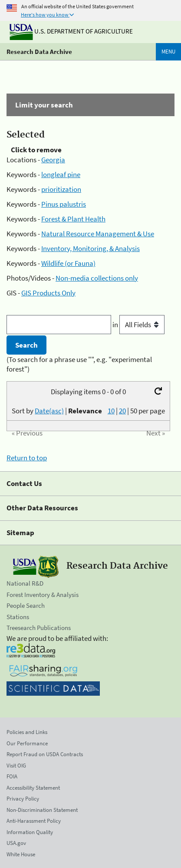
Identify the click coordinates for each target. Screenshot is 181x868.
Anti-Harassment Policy (34, 821)
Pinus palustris (64, 204)
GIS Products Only (48, 293)
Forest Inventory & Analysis (43, 595)
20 (122, 411)
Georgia (53, 160)
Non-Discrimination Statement (42, 810)
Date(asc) (49, 411)
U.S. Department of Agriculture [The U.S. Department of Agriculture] (71, 31)
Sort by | (57, 411)
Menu (168, 52)
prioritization (61, 189)
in (138, 325)
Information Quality (30, 832)
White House (21, 854)
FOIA (12, 776)
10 (111, 411)
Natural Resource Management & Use (98, 234)
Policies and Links (27, 732)
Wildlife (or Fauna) (68, 263)
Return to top (27, 458)
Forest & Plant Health (73, 219)
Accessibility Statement (33, 788)
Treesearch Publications (39, 628)
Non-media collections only (97, 278)
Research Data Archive (39, 52)
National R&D (25, 583)
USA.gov (16, 843)
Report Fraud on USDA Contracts (45, 754)
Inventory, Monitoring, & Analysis (90, 248)
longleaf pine (61, 174)
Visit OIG (16, 766)
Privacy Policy (23, 799)
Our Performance (27, 743)
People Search (26, 605)
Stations (18, 617)
